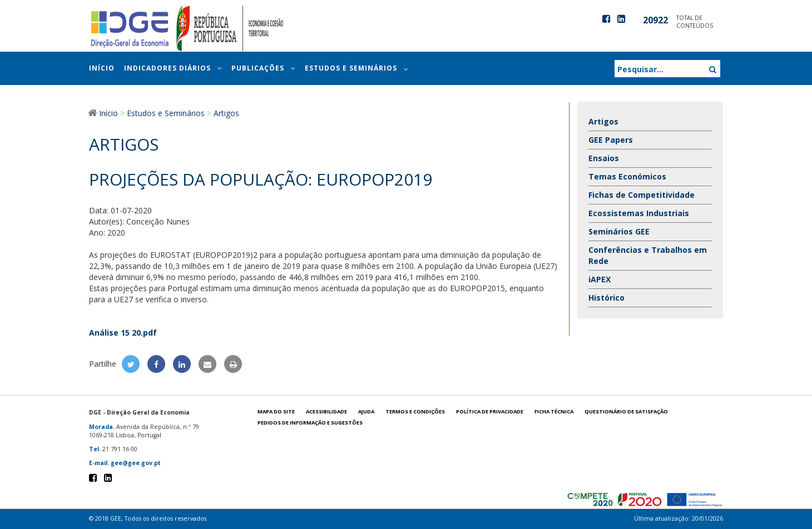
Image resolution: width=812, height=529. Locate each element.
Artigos (603, 121)
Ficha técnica (554, 411)
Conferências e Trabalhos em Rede (648, 255)
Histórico (606, 298)
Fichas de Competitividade (642, 195)
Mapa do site (276, 411)
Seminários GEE (619, 231)
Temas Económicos (627, 176)
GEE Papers (611, 140)
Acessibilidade (326, 411)
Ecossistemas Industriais (639, 213)
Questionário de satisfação (626, 411)
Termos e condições (415, 411)
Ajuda (366, 411)
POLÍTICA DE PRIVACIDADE (490, 411)
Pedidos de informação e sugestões (310, 423)
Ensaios (604, 158)
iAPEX (600, 279)
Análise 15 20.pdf (123, 333)
